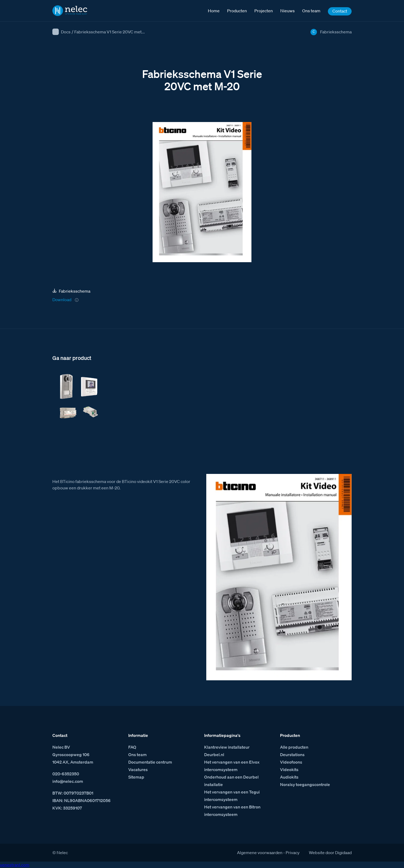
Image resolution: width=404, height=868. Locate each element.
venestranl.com (15, 865)
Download (62, 300)
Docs (66, 32)
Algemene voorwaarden (260, 853)
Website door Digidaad (330, 853)
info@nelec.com (68, 781)
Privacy (293, 853)
